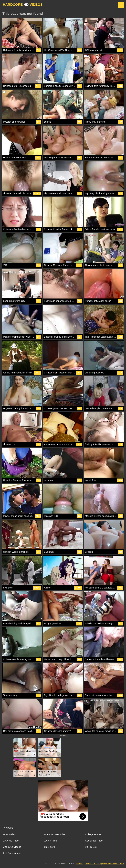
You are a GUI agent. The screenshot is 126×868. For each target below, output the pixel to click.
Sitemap (79, 864)
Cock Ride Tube (94, 841)
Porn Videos (10, 834)
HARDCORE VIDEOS (23, 5)
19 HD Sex (91, 847)
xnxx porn (49, 847)
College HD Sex (94, 834)
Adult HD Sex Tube (55, 834)
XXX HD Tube (11, 841)
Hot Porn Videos (12, 853)
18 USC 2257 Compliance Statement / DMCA (105, 864)
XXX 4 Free (51, 841)
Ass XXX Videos (12, 847)
